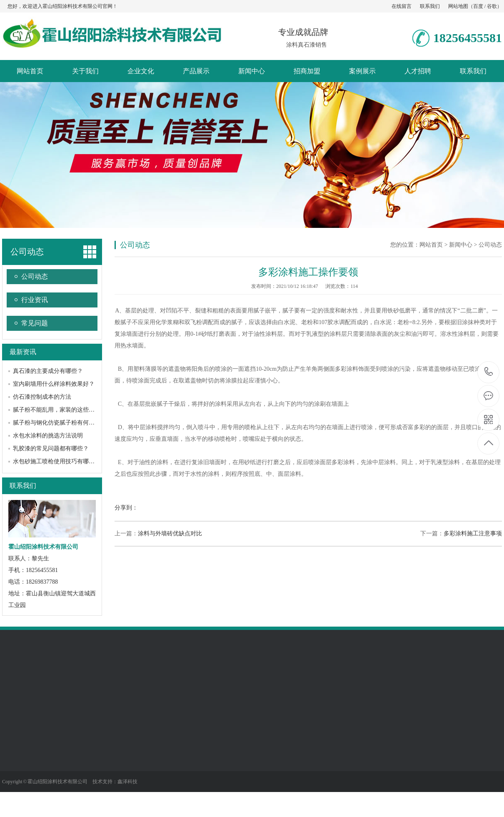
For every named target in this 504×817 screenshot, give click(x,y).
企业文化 (141, 71)
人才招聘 (418, 71)
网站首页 (30, 71)
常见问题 (35, 323)
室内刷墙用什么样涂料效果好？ (54, 384)
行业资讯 (35, 300)
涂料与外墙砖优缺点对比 (170, 533)
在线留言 (402, 6)
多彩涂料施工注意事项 (473, 533)
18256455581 (489, 372)
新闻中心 (252, 71)
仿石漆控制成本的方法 (42, 397)
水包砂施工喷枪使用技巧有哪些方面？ (62, 461)
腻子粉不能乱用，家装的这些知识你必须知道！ (74, 410)
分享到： (126, 508)
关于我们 (85, 71)
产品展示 (196, 71)
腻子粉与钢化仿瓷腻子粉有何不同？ (60, 423)
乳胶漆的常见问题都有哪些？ (51, 448)
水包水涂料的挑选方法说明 (48, 436)
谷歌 (492, 6)
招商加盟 (307, 71)
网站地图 (458, 6)
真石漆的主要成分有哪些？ (48, 371)
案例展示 (362, 71)
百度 (478, 6)
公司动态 (27, 252)
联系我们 (430, 6)
